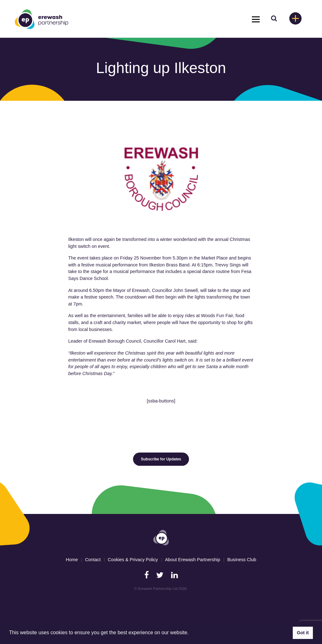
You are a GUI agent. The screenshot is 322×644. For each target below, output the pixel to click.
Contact (93, 560)
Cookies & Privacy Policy (133, 560)
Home (72, 560)
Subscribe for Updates (161, 459)
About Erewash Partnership (193, 560)
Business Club (242, 560)
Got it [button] (303, 633)
